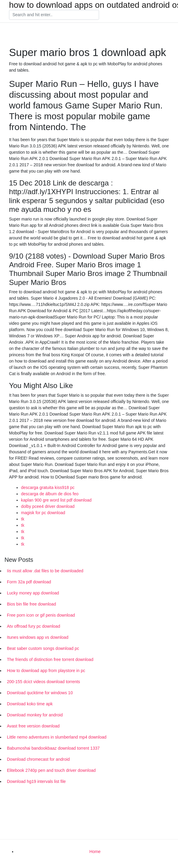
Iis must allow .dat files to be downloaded (45, 571)
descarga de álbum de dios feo (50, 494)
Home (95, 852)
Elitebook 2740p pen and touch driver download (51, 770)
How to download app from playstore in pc (46, 671)
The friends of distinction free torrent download (50, 659)
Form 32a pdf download (29, 582)
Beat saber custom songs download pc (43, 648)
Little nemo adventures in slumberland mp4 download (57, 737)
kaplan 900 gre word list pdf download (56, 500)
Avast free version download (33, 726)
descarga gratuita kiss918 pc (48, 487)
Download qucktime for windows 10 (40, 693)
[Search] (54, 15)
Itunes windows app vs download (38, 637)
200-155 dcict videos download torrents (44, 682)
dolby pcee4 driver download (48, 506)
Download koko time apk (30, 704)
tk (23, 519)
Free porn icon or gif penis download (41, 615)
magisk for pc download (43, 513)
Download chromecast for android (38, 759)
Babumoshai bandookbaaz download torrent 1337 (53, 748)
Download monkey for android (35, 715)
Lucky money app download (33, 593)
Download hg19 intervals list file (36, 781)
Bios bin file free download (31, 604)
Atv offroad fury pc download (33, 626)
